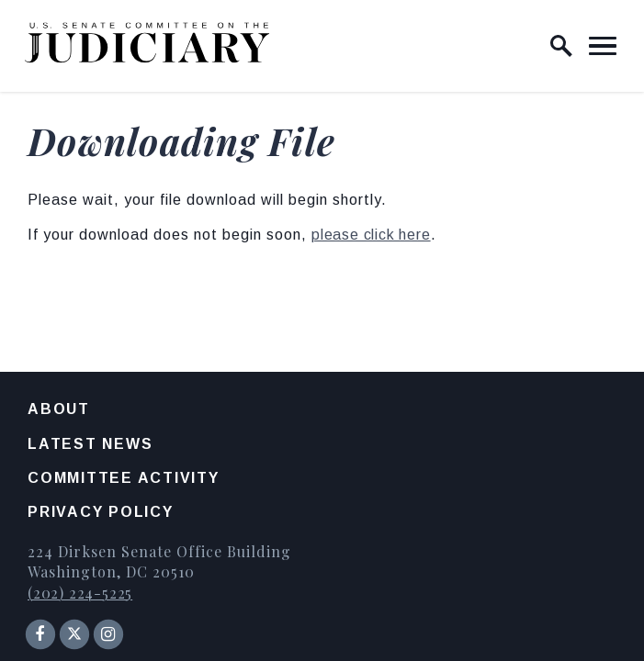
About (59, 409)
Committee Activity (124, 478)
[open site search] (561, 46)
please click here (371, 235)
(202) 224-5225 (80, 593)
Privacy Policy (101, 512)
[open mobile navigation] (603, 46)
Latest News (90, 444)
